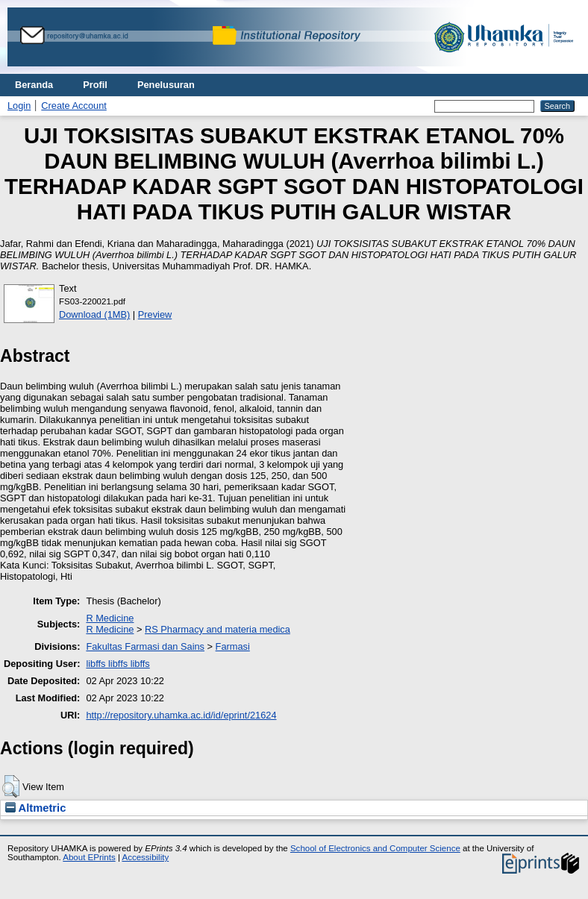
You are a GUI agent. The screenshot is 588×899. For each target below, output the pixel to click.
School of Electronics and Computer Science (375, 848)
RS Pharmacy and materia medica (218, 629)
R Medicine (110, 618)
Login (19, 106)
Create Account (74, 106)
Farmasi (233, 646)
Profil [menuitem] (95, 85)
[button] (11, 786)
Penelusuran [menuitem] (166, 85)
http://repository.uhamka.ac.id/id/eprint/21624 (181, 715)
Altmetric (35, 808)
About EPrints (89, 857)
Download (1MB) (94, 314)
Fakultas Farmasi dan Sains (145, 646)
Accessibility (145, 857)
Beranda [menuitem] (34, 85)
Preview (155, 314)
